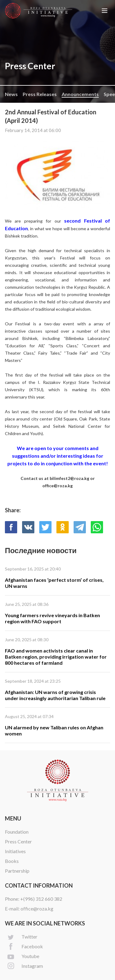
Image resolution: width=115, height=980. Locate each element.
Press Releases (40, 94)
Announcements (80, 94)
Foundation (17, 832)
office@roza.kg (37, 908)
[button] (105, 11)
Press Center (18, 841)
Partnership (17, 871)
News (11, 94)
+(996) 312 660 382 (41, 899)
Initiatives (15, 851)
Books (12, 861)
